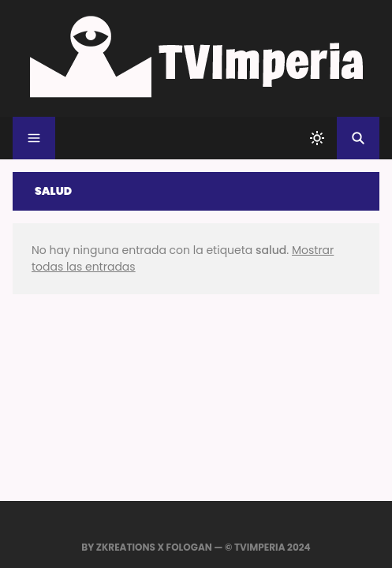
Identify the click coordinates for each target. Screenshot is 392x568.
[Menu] (34, 138)
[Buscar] (358, 138)
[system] (317, 138)
